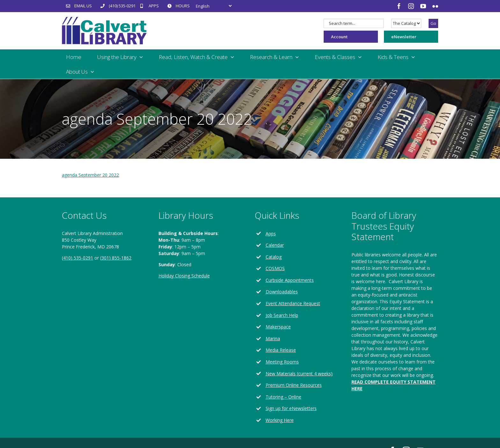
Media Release (281, 350)
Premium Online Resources (294, 385)
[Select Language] (214, 6)
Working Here (280, 420)
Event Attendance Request (293, 303)
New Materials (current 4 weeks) (299, 374)
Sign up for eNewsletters (291, 408)
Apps (271, 234)
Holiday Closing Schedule (184, 276)
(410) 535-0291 (77, 258)
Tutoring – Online (283, 397)
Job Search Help (282, 315)
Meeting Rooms (282, 362)
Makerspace (278, 327)
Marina (273, 338)
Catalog (274, 257)
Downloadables (282, 292)
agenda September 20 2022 (90, 175)
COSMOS (275, 268)
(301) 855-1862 (116, 258)
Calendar (275, 245)
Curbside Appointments (290, 280)
